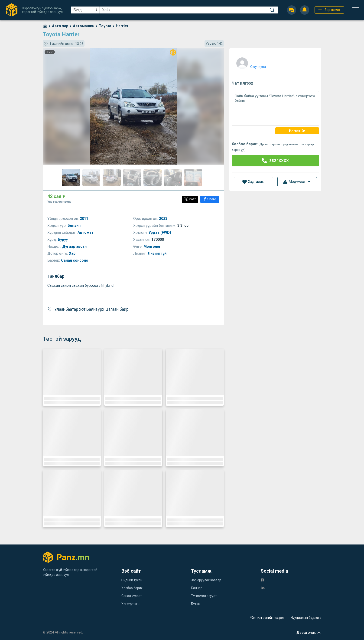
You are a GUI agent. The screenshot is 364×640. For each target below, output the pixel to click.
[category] (58, 26)
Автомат (86, 233)
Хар (73, 253)
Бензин (75, 226)
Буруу (63, 239)
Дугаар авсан (75, 246)
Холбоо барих (132, 588)
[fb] (262, 580)
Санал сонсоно (75, 260)
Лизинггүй (158, 253)
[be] (263, 588)
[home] (45, 26)
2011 (84, 219)
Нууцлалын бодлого (306, 618)
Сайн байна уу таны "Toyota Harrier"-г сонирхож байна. (275, 108)
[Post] (190, 199)
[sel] (85, 10)
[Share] (210, 199)
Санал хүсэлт (132, 596)
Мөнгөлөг (153, 246)
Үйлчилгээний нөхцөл (267, 618)
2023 (164, 219)
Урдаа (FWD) (160, 233)
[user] (250, 62)
